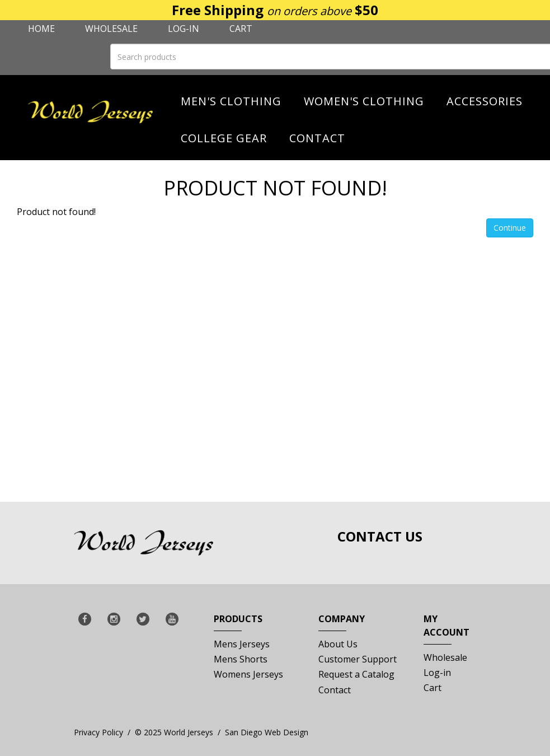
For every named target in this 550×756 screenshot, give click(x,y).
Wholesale (111, 29)
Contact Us (380, 536)
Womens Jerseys (248, 674)
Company (342, 622)
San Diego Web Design (267, 732)
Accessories (485, 101)
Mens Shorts (241, 659)
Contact (317, 138)
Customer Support (358, 659)
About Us (338, 644)
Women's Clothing (364, 101)
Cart (241, 29)
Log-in (184, 29)
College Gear (224, 138)
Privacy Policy (98, 732)
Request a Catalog (356, 674)
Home (41, 29)
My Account (446, 629)
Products (238, 622)
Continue (510, 228)
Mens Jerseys (242, 644)
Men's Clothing (231, 101)
